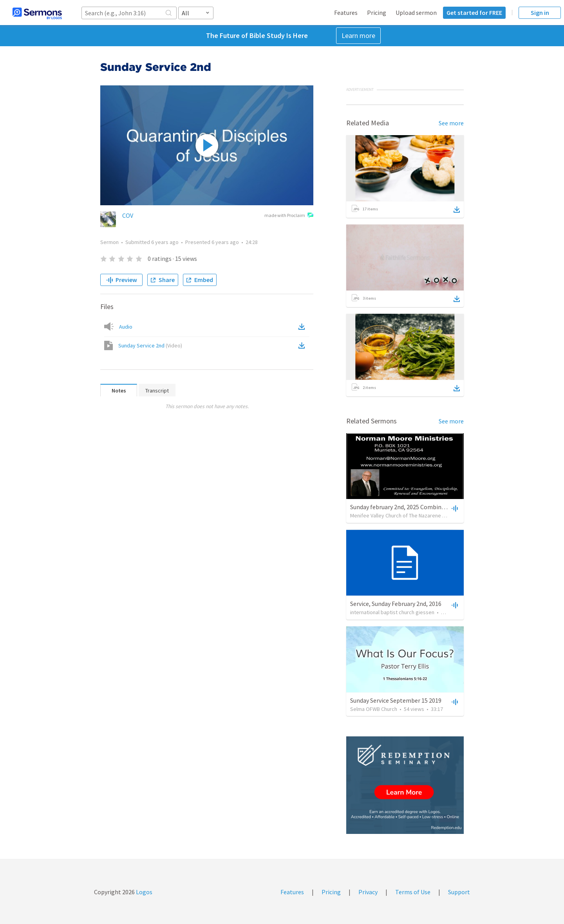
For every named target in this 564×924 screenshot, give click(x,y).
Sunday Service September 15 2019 (396, 700)
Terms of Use (413, 892)
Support (459, 892)
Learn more (358, 35)
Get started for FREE (474, 13)
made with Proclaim (289, 216)
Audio (126, 327)
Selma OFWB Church (374, 709)
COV (128, 215)
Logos (144, 892)
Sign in (540, 13)
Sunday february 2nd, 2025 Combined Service (409, 507)
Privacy (368, 892)
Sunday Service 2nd (150, 345)
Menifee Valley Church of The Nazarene (396, 515)
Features (346, 13)
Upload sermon (416, 13)
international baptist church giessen (392, 612)
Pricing (377, 13)
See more (451, 123)
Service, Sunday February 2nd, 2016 (396, 604)
